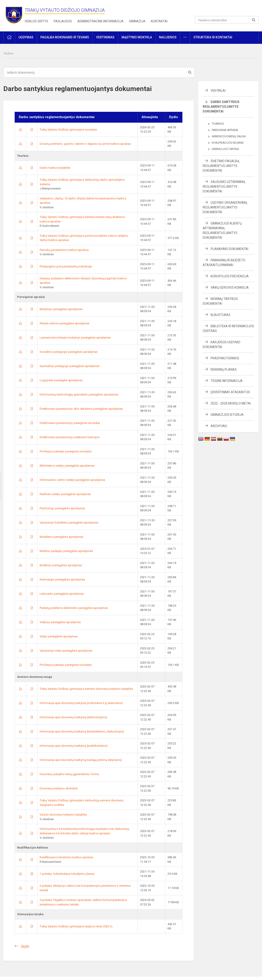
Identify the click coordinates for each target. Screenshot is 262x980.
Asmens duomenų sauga (229, 136)
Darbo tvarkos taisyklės (55, 168)
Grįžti (25, 946)
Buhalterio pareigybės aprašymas (61, 537)
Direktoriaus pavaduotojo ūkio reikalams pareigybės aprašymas (81, 409)
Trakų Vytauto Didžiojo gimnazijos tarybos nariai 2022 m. (76, 926)
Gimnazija (137, 21)
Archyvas (219, 426)
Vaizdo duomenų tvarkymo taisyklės (63, 815)
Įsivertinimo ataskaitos (230, 392)
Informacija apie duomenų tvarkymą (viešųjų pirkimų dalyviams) (81, 760)
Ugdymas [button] (26, 37)
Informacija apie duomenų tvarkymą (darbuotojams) (74, 717)
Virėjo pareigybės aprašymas (59, 636)
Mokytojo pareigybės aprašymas (61, 309)
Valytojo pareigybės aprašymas (60, 622)
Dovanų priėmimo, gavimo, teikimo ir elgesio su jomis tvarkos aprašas (85, 144)
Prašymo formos (225, 358)
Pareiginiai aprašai (225, 130)
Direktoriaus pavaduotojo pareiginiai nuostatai (70, 423)
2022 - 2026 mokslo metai (231, 403)
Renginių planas (224, 370)
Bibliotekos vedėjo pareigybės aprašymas (67, 466)
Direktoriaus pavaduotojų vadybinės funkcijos (70, 437)
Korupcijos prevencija (230, 276)
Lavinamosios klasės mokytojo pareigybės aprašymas (75, 338)
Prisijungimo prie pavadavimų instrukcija (66, 266)
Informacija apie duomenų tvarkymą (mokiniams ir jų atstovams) (81, 703)
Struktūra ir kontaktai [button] (213, 37)
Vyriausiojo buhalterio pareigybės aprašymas (69, 523)
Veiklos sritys (36, 21)
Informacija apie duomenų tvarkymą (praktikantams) (74, 746)
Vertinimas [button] (105, 37)
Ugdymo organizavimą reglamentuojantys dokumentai (225, 207)
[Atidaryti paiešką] (254, 20)
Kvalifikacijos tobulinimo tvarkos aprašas (66, 857)
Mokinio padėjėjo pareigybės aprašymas (66, 551)
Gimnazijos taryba (225, 149)
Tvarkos (218, 124)
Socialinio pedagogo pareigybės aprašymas (69, 352)
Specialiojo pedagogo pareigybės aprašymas (70, 366)
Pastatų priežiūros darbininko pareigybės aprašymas (74, 608)
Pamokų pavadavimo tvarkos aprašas (64, 250)
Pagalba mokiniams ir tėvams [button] (65, 37)
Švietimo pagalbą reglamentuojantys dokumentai (221, 166)
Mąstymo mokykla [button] (137, 37)
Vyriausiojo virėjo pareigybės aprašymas (66, 651)
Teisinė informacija (227, 381)
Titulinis (8, 53)
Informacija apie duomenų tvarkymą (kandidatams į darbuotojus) (82, 731)
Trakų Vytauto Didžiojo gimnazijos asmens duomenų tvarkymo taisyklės (86, 689)
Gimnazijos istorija (227, 415)
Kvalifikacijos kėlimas (228, 143)
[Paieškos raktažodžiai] (227, 20)
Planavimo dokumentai (229, 249)
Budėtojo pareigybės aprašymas (61, 565)
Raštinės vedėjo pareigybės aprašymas (65, 494)
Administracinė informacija (100, 21)
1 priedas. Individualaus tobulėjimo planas (67, 874)
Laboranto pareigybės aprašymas (62, 594)
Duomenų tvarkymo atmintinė (59, 788)
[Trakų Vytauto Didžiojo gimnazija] (14, 15)
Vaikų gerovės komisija (230, 288)
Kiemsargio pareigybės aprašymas (62, 579)
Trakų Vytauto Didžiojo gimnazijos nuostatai (68, 130)
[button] (228, 9)
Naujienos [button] (168, 37)
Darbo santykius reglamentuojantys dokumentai (221, 107)
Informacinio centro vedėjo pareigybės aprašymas (72, 480)
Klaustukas (221, 315)
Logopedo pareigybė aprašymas (61, 380)
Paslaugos (63, 21)
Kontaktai (159, 21)
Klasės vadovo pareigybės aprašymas (64, 323)
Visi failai (218, 91)
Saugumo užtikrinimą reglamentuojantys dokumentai (224, 187)
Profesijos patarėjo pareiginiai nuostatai (66, 451)
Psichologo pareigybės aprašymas (62, 508)
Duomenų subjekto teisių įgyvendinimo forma (69, 774)
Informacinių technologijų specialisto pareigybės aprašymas (79, 394)
